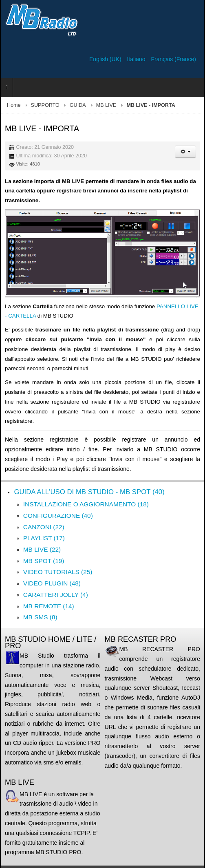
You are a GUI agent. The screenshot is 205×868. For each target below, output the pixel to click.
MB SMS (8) (40, 617)
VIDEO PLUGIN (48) (52, 583)
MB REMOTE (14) (49, 606)
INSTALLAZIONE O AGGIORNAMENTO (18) (86, 504)
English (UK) (106, 59)
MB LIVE (106, 105)
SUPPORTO (45, 105)
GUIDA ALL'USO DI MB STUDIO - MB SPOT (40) (89, 492)
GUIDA (78, 105)
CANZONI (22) (44, 527)
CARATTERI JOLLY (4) (56, 595)
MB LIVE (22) (42, 549)
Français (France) (174, 59)
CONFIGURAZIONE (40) (58, 516)
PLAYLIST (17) (44, 538)
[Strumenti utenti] (185, 152)
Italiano (137, 59)
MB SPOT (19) (44, 561)
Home (14, 105)
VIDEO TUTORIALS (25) (58, 572)
